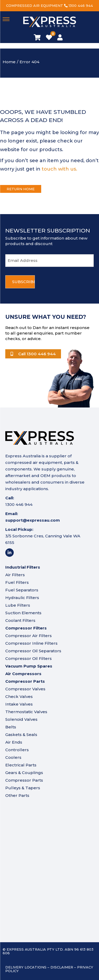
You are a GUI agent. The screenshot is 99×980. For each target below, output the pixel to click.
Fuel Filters (17, 582)
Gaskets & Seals (21, 735)
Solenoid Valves (21, 719)
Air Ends (14, 742)
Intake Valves (19, 704)
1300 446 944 (81, 6)
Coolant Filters (20, 620)
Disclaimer (62, 967)
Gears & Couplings (24, 773)
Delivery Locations (26, 967)
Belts (11, 727)
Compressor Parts (24, 780)
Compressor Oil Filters (29, 658)
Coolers (13, 757)
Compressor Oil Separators (33, 651)
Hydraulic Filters (22, 598)
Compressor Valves (25, 689)
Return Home (21, 189)
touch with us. (59, 169)
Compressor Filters (26, 628)
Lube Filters (18, 605)
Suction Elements (23, 613)
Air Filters (15, 575)
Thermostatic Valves (26, 712)
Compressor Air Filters (29, 636)
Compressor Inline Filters (31, 643)
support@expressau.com (33, 520)
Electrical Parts (21, 765)
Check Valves (19, 696)
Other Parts (17, 795)
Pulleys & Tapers (23, 788)
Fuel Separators (22, 590)
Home (9, 62)
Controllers (17, 750)
